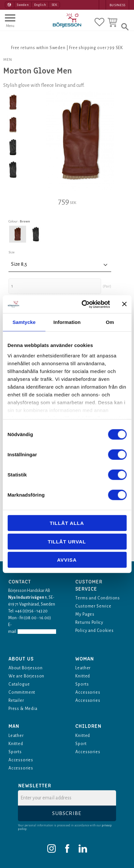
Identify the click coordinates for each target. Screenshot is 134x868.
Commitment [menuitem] (22, 692)
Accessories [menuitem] (88, 692)
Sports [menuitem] (82, 684)
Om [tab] (110, 322)
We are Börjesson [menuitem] (26, 676)
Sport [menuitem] (81, 744)
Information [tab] (67, 322)
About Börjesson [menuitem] (26, 668)
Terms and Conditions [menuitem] (98, 598)
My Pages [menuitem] (85, 614)
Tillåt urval (67, 541)
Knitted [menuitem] (83, 676)
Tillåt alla (67, 523)
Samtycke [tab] (24, 322)
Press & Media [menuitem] (23, 709)
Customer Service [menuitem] (93, 606)
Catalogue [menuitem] (19, 684)
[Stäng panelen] (124, 304)
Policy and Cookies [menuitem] (94, 631)
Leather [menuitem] (83, 668)
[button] (10, 24)
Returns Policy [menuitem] (89, 622)
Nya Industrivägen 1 (27, 597)
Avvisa (67, 560)
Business (118, 5)
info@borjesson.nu (37, 632)
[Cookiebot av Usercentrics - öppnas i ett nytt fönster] (83, 304)
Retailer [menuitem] (16, 701)
